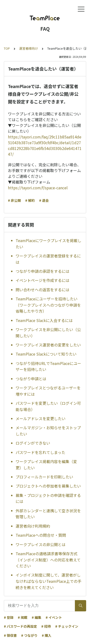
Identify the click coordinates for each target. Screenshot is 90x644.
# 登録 (9, 617)
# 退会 (44, 200)
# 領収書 (10, 635)
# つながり (29, 635)
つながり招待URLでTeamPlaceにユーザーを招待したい (48, 366)
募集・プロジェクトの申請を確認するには (48, 498)
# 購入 (47, 635)
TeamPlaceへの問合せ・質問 (41, 535)
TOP (7, 48)
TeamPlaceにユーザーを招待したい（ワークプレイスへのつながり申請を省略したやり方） (48, 305)
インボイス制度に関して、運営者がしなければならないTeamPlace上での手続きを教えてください (48, 581)
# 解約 (30, 200)
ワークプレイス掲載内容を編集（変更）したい (46, 465)
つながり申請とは (31, 379)
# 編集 (36, 617)
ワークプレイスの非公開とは (41, 544)
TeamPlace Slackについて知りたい (46, 354)
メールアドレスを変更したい (41, 418)
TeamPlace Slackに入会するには (44, 320)
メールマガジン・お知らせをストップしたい (48, 431)
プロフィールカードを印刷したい (44, 477)
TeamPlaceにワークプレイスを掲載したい (48, 244)
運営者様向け (29, 48)
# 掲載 (23, 617)
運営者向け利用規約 (33, 526)
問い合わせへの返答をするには (42, 290)
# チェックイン (67, 626)
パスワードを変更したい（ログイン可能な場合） (48, 406)
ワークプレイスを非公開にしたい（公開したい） (48, 333)
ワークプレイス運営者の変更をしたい (48, 345)
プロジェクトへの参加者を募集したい (48, 486)
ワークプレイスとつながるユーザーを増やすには (48, 391)
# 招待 (46, 626)
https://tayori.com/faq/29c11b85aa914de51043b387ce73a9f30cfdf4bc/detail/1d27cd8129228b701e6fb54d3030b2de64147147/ (45, 145)
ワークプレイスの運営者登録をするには (48, 259)
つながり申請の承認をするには (42, 271)
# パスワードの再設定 (20, 626)
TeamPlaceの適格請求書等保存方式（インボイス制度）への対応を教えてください (48, 560)
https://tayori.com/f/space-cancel (38, 188)
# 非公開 (14, 200)
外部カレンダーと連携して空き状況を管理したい (48, 514)
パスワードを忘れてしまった (40, 452)
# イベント (54, 617)
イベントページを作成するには (42, 280)
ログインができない (33, 443)
